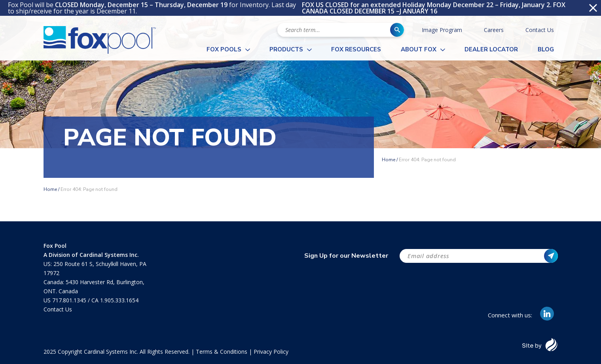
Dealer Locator (491, 49)
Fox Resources (356, 49)
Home (389, 160)
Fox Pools (224, 49)
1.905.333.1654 (119, 300)
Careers (494, 30)
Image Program (442, 30)
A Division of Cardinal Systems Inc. (91, 255)
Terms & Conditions (222, 352)
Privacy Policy (271, 352)
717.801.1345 (70, 300)
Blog (546, 49)
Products (286, 49)
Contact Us (540, 30)
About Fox (419, 49)
